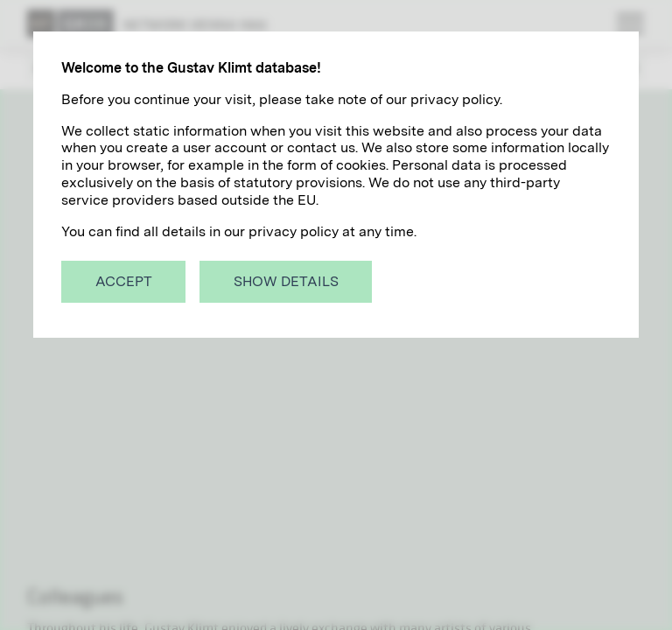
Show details (286, 281)
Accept (124, 281)
